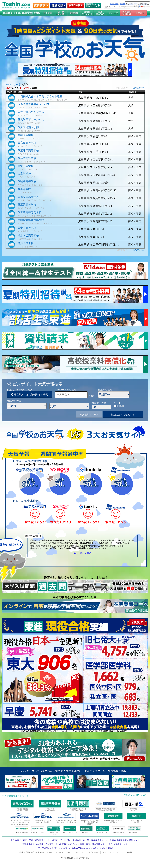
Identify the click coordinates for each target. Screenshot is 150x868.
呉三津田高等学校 (28, 151)
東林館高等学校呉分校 (31, 220)
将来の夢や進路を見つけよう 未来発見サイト (107, 844)
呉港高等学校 (26, 166)
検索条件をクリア (89, 415)
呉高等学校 (24, 189)
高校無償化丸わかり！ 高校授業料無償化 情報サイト (115, 840)
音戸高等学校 (26, 243)
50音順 (121, 406)
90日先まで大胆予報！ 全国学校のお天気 (70, 840)
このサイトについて (63, 852)
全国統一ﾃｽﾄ (114, 4)
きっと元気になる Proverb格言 (70, 844)
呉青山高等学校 (27, 228)
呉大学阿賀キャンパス (31, 120)
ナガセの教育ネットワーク (15, 796)
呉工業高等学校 (27, 205)
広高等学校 (24, 174)
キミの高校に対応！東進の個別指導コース (30, 840)
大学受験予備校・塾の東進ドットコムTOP (35, 852)
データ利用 (127, 852)
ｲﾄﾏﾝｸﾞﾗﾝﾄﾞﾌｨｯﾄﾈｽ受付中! (19, 824)
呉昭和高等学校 (27, 181)
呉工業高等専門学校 (30, 212)
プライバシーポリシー (111, 852)
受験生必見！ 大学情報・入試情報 (38, 844)
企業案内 (123, 4)
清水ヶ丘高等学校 (28, 236)
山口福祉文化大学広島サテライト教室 (40, 96)
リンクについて (80, 852)
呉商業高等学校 (27, 158)
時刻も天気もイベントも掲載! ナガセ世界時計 (93, 848)
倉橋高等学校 (26, 135)
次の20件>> (138, 88)
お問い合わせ (94, 852)
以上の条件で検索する (123, 415)
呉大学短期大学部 (28, 127)
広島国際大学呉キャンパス (34, 104)
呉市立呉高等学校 (28, 197)
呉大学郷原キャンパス (31, 112)
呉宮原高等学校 (27, 143)
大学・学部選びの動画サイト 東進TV (53, 848)
